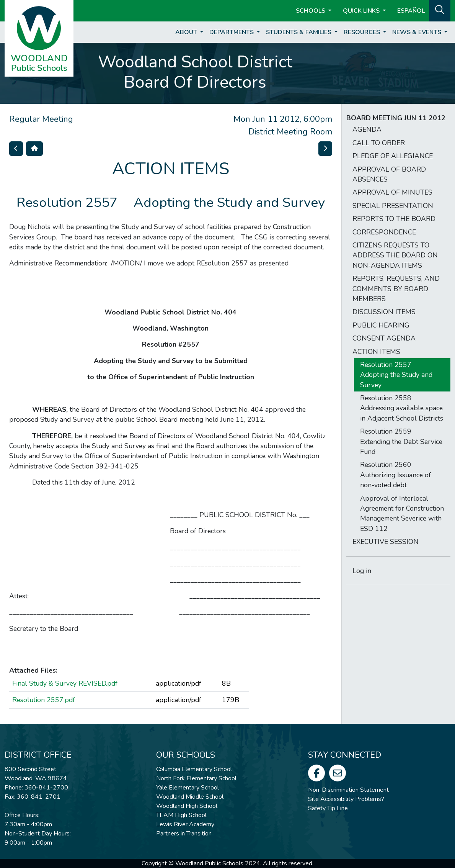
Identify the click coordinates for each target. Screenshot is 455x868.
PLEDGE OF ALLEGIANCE (393, 156)
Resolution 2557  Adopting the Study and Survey (396, 375)
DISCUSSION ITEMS (384, 312)
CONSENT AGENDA (384, 338)
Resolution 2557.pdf (44, 700)
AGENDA (367, 129)
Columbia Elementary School (194, 769)
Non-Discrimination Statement (348, 790)
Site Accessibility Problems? (346, 799)
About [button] (187, 32)
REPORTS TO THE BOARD (394, 219)
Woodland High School (187, 806)
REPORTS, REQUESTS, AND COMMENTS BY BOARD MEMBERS (396, 289)
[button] (440, 10)
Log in (362, 571)
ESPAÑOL (411, 11)
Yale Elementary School (188, 788)
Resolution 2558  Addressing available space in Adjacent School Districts (402, 408)
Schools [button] (311, 11)
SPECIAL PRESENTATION (393, 206)
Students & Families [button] (299, 32)
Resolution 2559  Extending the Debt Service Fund (401, 441)
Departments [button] (232, 32)
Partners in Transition (184, 834)
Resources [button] (363, 32)
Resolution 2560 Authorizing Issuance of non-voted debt (395, 475)
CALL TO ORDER (379, 143)
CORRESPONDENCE (384, 232)
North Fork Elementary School (196, 778)
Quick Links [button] (362, 11)
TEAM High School (181, 815)
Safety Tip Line (328, 808)
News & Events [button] (417, 32)
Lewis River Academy (185, 824)
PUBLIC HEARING (381, 325)
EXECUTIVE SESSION (386, 542)
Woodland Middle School (190, 797)
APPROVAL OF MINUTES (392, 192)
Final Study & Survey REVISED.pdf (65, 683)
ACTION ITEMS (376, 352)
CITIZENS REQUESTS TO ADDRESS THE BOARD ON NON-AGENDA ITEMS (395, 255)
